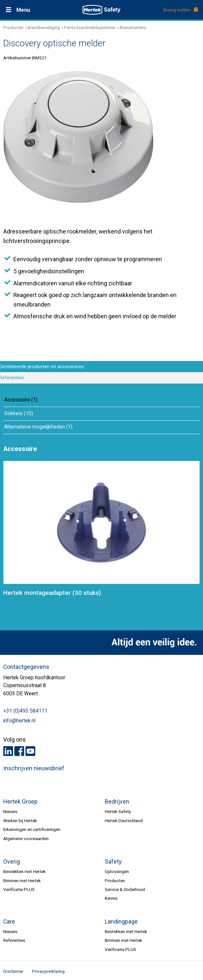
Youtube (30, 751)
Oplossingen (117, 871)
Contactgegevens (26, 667)
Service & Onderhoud (125, 889)
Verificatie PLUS (19, 889)
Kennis (111, 898)
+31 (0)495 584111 (25, 711)
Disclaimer (13, 971)
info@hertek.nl (19, 721)
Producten (13, 27)
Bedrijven (117, 802)
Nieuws (10, 811)
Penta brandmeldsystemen (90, 27)
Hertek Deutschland (124, 821)
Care (9, 922)
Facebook (19, 751)
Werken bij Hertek (20, 821)
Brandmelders (133, 27)
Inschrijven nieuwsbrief (34, 768)
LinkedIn (8, 751)
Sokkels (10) (19, 414)
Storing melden (180, 10)
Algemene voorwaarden (26, 838)
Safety (113, 862)
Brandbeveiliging (44, 27)
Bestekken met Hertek (24, 871)
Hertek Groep (20, 802)
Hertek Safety (118, 811)
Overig (12, 862)
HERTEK (101, 10)
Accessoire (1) (21, 400)
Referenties (14, 940)
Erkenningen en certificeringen (32, 829)
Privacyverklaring (48, 971)
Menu (23, 10)
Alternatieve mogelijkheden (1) (38, 427)
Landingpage (121, 922)
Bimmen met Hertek (22, 881)
